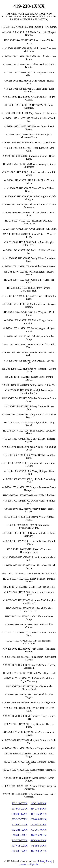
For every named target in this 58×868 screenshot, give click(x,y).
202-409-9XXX (38, 819)
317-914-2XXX (20, 809)
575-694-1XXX (38, 846)
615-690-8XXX (20, 835)
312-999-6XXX (38, 851)
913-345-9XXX (38, 814)
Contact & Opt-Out (29, 864)
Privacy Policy (45, 861)
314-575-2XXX (38, 835)
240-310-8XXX (38, 803)
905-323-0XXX (20, 819)
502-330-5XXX (20, 851)
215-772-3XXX (20, 840)
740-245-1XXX (20, 814)
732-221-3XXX (20, 803)
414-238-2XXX (38, 809)
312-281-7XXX (20, 830)
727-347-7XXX (38, 825)
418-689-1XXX (38, 840)
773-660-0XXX (20, 825)
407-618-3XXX (20, 846)
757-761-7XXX (38, 830)
